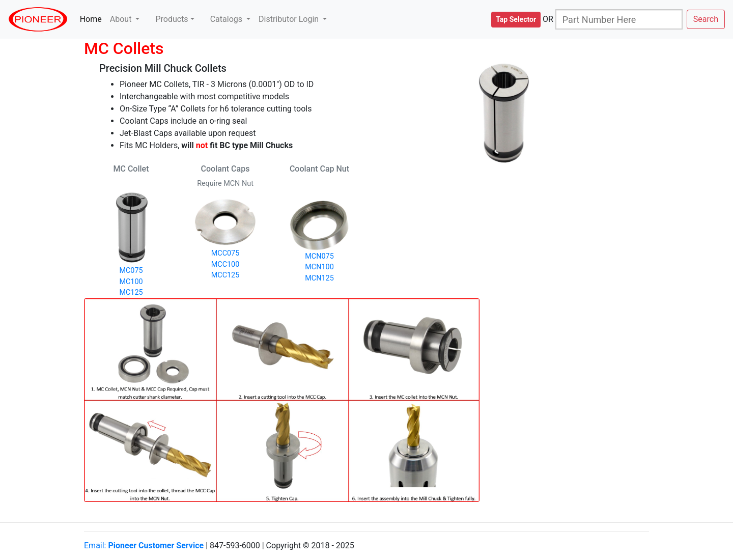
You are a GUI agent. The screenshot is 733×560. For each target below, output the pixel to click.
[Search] (619, 19)
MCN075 (319, 256)
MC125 (131, 292)
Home (93, 19)
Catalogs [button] (227, 19)
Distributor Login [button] (290, 19)
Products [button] (172, 19)
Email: (144, 545)
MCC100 (225, 264)
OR (548, 19)
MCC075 (225, 253)
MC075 (131, 271)
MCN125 (319, 278)
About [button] (122, 19)
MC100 (131, 282)
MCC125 (225, 275)
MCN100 (319, 267)
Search (706, 19)
